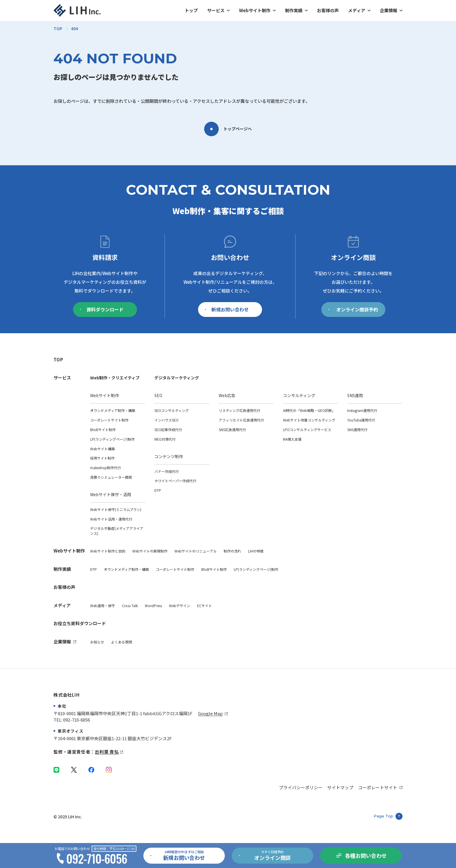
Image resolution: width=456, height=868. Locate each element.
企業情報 (389, 10)
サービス (216, 10)
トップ (191, 10)
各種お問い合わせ (366, 856)
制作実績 (294, 10)
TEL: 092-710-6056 (72, 720)
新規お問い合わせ (227, 309)
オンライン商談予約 (353, 309)
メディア (357, 10)
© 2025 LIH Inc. (68, 817)
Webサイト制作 (255, 10)
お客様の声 (328, 10)
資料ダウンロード (102, 309)
